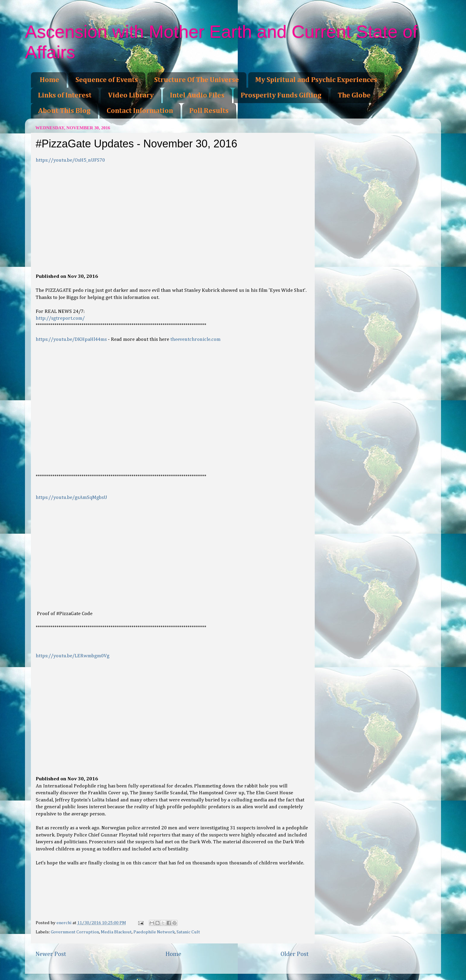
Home (49, 80)
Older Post (295, 954)
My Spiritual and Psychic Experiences (316, 80)
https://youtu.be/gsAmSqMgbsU (71, 498)
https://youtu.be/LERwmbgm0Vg (73, 656)
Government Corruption (75, 932)
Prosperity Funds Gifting (281, 95)
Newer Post (51, 954)
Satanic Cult (188, 932)
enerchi (64, 923)
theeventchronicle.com (195, 339)
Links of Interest (65, 95)
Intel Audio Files (197, 95)
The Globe (354, 95)
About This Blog (64, 111)
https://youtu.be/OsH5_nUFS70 (70, 160)
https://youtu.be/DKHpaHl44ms (71, 339)
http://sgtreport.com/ (60, 318)
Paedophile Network (154, 932)
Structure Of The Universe (197, 80)
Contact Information (140, 111)
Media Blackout (116, 932)
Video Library (131, 95)
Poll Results (209, 111)
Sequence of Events (107, 80)
